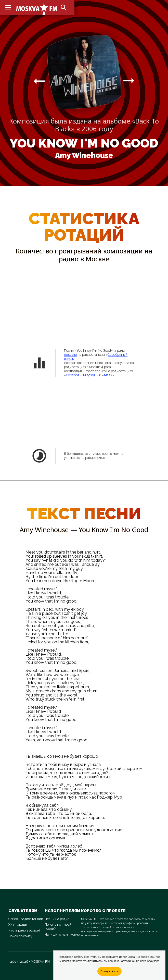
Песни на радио (57, 919)
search (64, 8)
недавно (70, 355)
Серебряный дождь (81, 375)
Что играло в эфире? (24, 930)
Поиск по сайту (20, 936)
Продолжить (109, 971)
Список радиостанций (26, 919)
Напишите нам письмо (62, 934)
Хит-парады (18, 924)
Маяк (108, 375)
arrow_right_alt (39, 81)
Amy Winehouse (84, 155)
